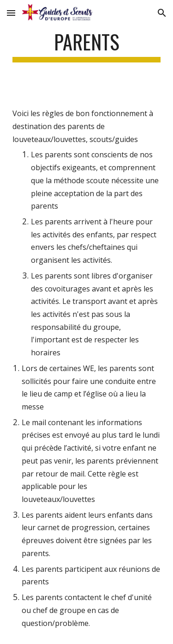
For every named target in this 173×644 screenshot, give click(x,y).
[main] (87, 46)
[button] (11, 13)
